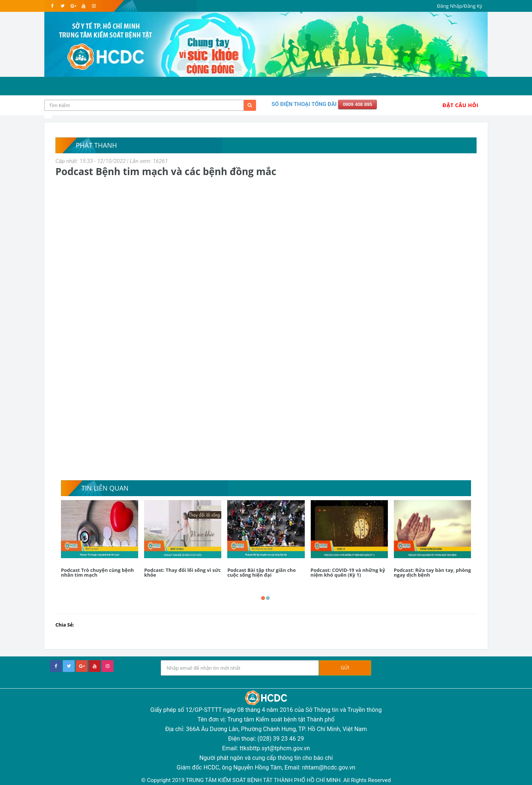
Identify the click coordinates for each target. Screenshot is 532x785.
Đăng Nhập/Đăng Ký (460, 6)
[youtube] (83, 6)
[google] (73, 6)
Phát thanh (96, 145)
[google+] (82, 666)
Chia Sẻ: (65, 625)
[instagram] (94, 6)
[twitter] (63, 6)
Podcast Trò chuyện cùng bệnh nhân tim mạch (98, 572)
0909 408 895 (358, 104)
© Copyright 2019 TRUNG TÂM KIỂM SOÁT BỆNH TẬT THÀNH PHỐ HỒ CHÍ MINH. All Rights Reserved (266, 780)
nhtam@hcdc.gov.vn (329, 767)
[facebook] (52, 6)
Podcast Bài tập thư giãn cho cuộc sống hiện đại (261, 572)
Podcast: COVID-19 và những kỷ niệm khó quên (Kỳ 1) (348, 572)
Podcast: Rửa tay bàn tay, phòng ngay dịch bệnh (432, 572)
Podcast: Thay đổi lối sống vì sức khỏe (183, 572)
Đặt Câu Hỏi (461, 105)
